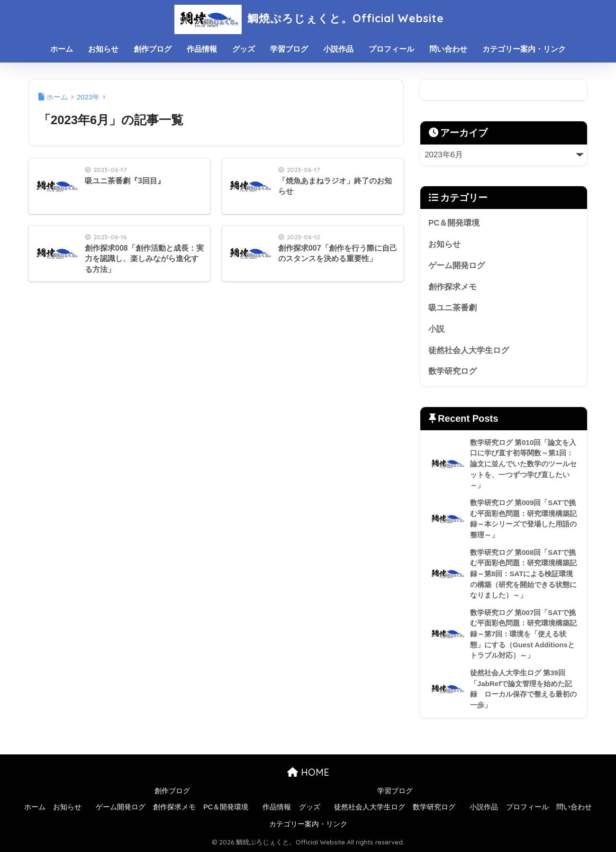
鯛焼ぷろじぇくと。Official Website (308, 18)
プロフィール (391, 49)
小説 (436, 329)
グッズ (244, 49)
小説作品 (338, 49)
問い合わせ (448, 49)
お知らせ (103, 49)
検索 (576, 90)
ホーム (62, 49)
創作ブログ (153, 49)
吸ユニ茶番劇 (453, 308)
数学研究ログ (453, 371)
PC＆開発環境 (454, 223)
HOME (308, 772)
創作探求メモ (453, 287)
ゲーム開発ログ (457, 266)
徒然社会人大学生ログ (469, 350)
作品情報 (202, 49)
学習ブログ (289, 49)
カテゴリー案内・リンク (524, 49)
